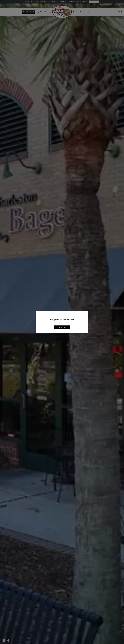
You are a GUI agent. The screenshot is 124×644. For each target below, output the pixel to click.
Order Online (62, 327)
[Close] (86, 314)
